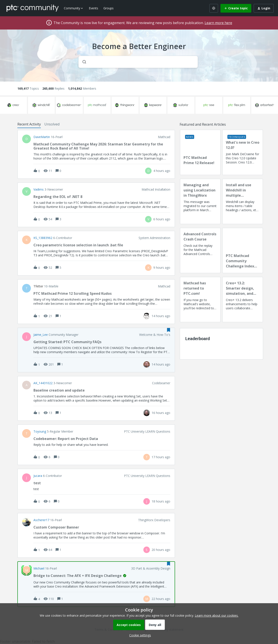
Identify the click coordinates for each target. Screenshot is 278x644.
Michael (39, 568)
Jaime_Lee (41, 335)
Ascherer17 (41, 520)
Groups (108, 8)
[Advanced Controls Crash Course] (200, 250)
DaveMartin (42, 137)
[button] (139, 635)
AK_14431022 (43, 383)
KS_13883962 (43, 238)
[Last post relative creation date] (162, 171)
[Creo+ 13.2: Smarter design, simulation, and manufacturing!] (243, 300)
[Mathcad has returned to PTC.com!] (200, 300)
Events (93, 8)
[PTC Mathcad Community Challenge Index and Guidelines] (243, 250)
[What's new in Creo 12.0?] (243, 152)
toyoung (40, 432)
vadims (39, 189)
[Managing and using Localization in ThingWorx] (200, 201)
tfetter (38, 286)
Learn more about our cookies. (217, 615)
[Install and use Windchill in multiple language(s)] (243, 201)
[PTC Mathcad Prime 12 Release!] (200, 152)
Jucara (38, 476)
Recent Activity (29, 124)
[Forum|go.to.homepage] (33, 8)
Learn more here (218, 23)
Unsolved (52, 124)
